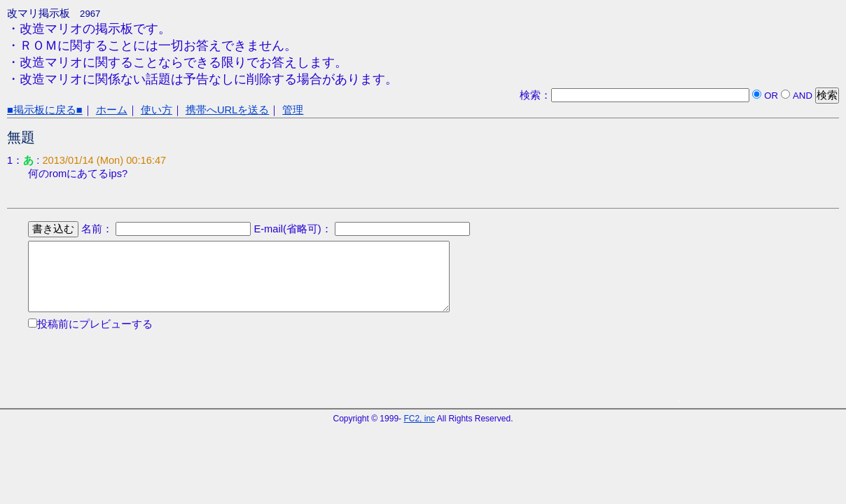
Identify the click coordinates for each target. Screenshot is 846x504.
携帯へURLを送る (227, 110)
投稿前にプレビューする (95, 324)
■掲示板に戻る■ (45, 110)
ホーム (112, 110)
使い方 (157, 110)
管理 (293, 110)
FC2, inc (419, 419)
